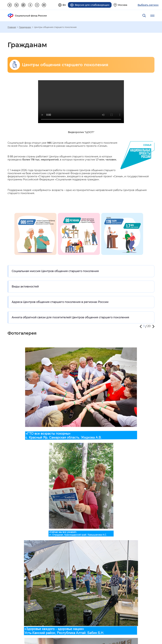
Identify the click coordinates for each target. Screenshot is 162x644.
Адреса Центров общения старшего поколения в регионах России (60, 302)
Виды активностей (25, 286)
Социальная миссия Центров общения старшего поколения (55, 271)
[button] (141, 326)
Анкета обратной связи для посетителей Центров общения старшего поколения (70, 317)
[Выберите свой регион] (120, 5)
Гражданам (25, 27)
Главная (12, 27)
